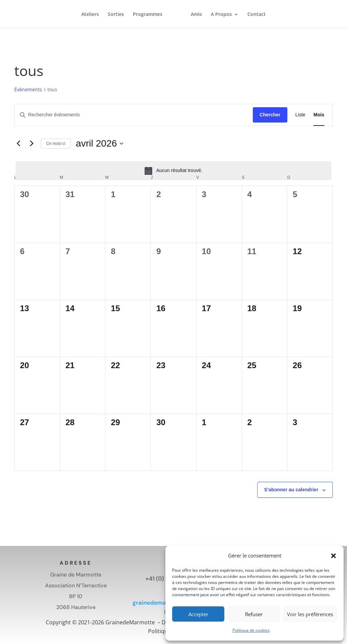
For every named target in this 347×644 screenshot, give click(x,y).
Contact (257, 15)
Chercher (270, 115)
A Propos (221, 15)
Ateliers (90, 15)
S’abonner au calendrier (291, 490)
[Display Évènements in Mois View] (319, 115)
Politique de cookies (251, 630)
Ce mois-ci (56, 144)
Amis (196, 15)
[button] (333, 556)
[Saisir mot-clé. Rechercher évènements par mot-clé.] (134, 115)
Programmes (148, 15)
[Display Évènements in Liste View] (301, 115)
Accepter (198, 614)
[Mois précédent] (18, 144)
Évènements (28, 89)
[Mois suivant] (32, 144)
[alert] (173, 171)
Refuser (254, 614)
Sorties (116, 15)
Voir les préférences (310, 614)
